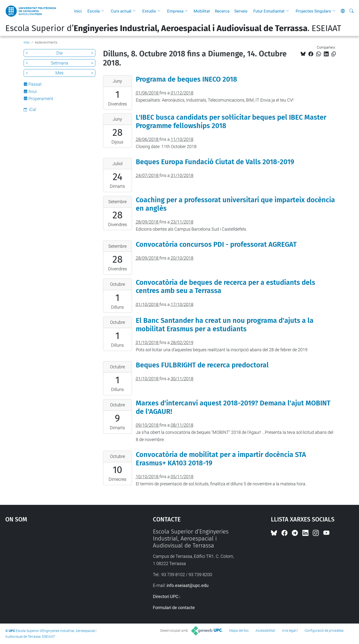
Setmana (59, 63)
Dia (59, 53)
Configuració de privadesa (324, 631)
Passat (35, 84)
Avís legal (289, 631)
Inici (78, 11)
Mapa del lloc (239, 631)
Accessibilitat (265, 631)
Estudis (149, 11)
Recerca (222, 11)
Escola (94, 11)
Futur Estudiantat (269, 11)
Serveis (241, 11)
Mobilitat (202, 11)
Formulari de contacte (174, 608)
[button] (104, 11)
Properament (41, 99)
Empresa (175, 11)
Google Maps (62, 564)
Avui (33, 91)
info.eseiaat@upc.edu (188, 585)
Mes (59, 73)
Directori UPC (166, 596)
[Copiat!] (334, 54)
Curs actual (121, 11)
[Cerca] (352, 11)
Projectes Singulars (313, 11)
